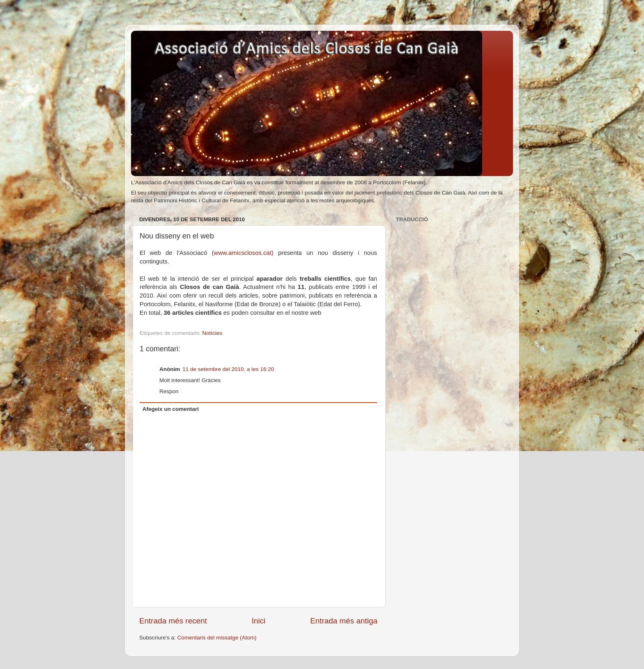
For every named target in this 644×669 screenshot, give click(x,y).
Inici (259, 621)
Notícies (212, 333)
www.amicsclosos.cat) (244, 253)
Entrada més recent (173, 621)
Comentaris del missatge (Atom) (217, 638)
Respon (169, 391)
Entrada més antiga (344, 621)
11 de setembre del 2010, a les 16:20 (228, 369)
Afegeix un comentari (171, 409)
